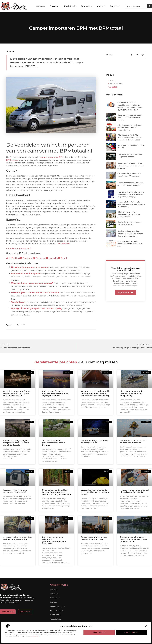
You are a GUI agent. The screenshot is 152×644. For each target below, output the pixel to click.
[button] (146, 626)
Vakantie (10, 51)
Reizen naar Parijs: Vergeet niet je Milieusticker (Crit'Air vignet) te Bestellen (16, 443)
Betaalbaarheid (116, 83)
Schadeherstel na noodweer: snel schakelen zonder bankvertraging (129, 127)
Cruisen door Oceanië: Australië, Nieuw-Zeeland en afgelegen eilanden (55, 393)
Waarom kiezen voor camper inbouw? (32, 283)
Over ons (41, 6)
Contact (101, 6)
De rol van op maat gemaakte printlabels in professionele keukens (130, 117)
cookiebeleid (35, 637)
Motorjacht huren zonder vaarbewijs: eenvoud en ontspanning (132, 393)
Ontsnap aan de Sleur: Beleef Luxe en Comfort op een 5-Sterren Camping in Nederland (56, 492)
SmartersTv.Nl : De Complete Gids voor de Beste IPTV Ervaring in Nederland (131, 204)
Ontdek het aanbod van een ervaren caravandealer (133, 442)
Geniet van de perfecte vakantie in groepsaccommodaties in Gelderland (54, 540)
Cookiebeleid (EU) (57, 606)
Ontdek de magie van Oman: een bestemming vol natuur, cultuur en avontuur (17, 393)
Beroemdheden (57, 610)
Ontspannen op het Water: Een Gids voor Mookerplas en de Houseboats (134, 539)
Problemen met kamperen (26, 273)
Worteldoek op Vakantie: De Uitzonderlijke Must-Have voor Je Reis (95, 492)
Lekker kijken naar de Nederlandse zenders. (36, 292)
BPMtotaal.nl (12, 160)
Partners (87, 6)
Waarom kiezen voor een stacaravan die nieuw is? (15, 491)
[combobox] (136, 6)
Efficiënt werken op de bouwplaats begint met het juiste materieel (129, 214)
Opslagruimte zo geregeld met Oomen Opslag (37, 308)
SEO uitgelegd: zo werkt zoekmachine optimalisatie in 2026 (130, 244)
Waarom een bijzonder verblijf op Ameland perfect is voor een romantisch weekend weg (95, 393)
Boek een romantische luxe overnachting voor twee (94, 538)
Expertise (113, 87)
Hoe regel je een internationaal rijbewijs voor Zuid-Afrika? (134, 491)
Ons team (55, 6)
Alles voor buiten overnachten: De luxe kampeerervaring (17, 538)
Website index (56, 619)
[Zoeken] (150, 6)
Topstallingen (19, 302)
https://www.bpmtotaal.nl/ (18, 248)
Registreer (115, 6)
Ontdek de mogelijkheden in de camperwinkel (94, 442)
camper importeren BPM (52, 157)
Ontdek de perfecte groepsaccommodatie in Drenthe (54, 443)
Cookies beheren (132, 632)
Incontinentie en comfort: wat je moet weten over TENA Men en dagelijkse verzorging (131, 194)
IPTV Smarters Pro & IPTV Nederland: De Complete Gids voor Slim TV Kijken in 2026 (130, 137)
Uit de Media (70, 6)
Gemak (113, 80)
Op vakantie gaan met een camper (30, 267)
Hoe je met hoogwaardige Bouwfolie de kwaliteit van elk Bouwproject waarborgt (130, 233)
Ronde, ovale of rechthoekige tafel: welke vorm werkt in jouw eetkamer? (131, 166)
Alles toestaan (99, 632)
